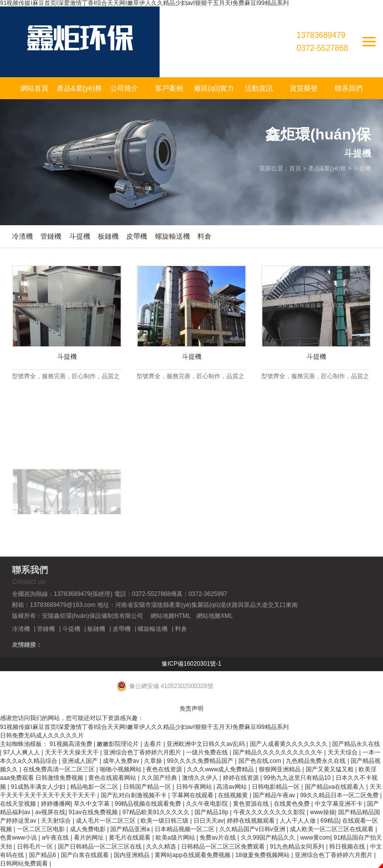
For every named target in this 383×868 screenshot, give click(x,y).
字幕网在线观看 (193, 795)
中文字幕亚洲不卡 (339, 804)
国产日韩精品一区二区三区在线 (100, 847)
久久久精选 (162, 847)
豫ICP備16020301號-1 (191, 664)
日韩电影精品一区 (277, 787)
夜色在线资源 (165, 769)
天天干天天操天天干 (73, 752)
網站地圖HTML (171, 616)
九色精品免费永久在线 (316, 761)
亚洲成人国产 (81, 761)
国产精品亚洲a (131, 829)
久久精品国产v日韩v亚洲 (253, 829)
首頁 (295, 168)
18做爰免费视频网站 (264, 855)
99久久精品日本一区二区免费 (340, 795)
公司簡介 (124, 88)
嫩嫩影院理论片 (118, 744)
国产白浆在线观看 (86, 855)
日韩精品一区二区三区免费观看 (224, 847)
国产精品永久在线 (356, 744)
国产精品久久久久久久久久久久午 (279, 752)
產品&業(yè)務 (79, 88)
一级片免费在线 (208, 752)
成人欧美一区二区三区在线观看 (332, 829)
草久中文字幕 (93, 804)
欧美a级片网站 (176, 838)
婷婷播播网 (56, 804)
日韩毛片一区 (36, 847)
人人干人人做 (298, 821)
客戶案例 (169, 88)
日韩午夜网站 (195, 787)
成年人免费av (122, 761)
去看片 (153, 744)
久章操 (154, 761)
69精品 (330, 821)
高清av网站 (232, 787)
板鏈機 (108, 236)
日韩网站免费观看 (25, 864)
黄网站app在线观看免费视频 (193, 855)
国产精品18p (212, 812)
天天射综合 (57, 821)
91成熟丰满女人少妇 (39, 787)
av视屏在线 (50, 812)
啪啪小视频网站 (121, 769)
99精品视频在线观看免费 (149, 804)
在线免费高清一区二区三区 (60, 769)
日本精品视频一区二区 (185, 829)
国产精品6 (43, 855)
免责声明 (191, 709)
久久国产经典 (160, 778)
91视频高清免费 (72, 744)
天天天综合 (343, 752)
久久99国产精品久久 (269, 838)
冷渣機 (22, 236)
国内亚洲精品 (132, 855)
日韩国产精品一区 (148, 787)
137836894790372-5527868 (322, 42)
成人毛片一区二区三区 (106, 821)
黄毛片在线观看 (130, 838)
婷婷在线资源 (242, 778)
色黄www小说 (19, 838)
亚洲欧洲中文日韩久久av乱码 (206, 744)
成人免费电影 (89, 829)
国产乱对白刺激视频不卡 (134, 795)
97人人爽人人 (22, 752)
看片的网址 (90, 838)
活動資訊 (259, 88)
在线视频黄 (234, 795)
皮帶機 (137, 236)
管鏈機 (51, 236)
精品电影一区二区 (95, 787)
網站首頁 (34, 88)
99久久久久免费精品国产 (201, 761)
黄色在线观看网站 (113, 778)
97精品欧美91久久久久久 (157, 812)
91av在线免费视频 (94, 812)
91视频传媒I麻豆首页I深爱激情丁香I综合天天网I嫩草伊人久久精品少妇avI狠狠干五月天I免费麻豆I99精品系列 (144, 727)
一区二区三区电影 (42, 829)
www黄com (315, 838)
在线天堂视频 (19, 804)
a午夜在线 (56, 838)
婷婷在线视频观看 (252, 821)
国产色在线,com (261, 761)
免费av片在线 (218, 838)
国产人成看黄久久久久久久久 (289, 744)
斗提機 (362, 168)
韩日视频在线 (348, 847)
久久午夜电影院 (208, 804)
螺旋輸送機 (173, 236)
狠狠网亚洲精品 (281, 769)
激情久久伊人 (201, 778)
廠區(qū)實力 (214, 88)
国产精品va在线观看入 (336, 787)
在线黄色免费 (292, 804)
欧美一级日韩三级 (165, 821)
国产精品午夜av (275, 795)
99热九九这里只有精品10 (298, 778)
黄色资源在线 (252, 804)
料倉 (204, 236)
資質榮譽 (304, 88)
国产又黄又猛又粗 (330, 769)
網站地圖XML (215, 616)
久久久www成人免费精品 (221, 769)
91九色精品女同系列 (298, 847)
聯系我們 (349, 88)
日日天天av (209, 821)
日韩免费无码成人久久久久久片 (42, 735)
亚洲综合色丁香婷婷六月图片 (143, 752)
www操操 (323, 812)
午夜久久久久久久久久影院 (270, 812)
